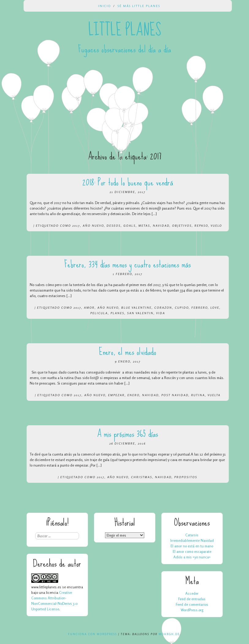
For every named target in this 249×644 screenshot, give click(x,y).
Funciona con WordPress (92, 634)
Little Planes (125, 30)
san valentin (140, 313)
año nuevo (93, 225)
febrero (200, 307)
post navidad (175, 395)
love (215, 307)
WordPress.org (192, 610)
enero (133, 395)
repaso (201, 225)
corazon (163, 307)
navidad (161, 225)
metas (144, 225)
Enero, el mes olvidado (128, 352)
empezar (116, 395)
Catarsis (192, 535)
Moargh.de (169, 634)
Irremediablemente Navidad (192, 540)
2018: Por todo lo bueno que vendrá (128, 182)
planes (117, 313)
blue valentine (136, 307)
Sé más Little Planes (139, 6)
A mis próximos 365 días (128, 434)
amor (89, 307)
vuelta (214, 395)
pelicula (99, 313)
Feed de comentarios (192, 604)
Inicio (104, 6)
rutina (198, 395)
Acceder (192, 593)
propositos (186, 477)
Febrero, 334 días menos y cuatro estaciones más (128, 264)
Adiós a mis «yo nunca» (192, 557)
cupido (182, 307)
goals (130, 225)
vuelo (216, 225)
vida (161, 313)
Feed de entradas (192, 599)
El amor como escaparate (192, 551)
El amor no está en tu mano (192, 546)
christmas (142, 477)
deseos (114, 225)
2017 (76, 225)
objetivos (182, 225)
